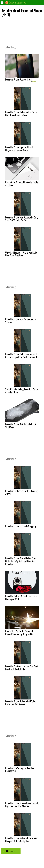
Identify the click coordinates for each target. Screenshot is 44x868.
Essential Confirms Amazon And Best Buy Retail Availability (22, 668)
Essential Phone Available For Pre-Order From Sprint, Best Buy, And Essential (20, 561)
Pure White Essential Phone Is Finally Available (22, 184)
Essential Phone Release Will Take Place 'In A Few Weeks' (20, 703)
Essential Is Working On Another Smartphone (20, 769)
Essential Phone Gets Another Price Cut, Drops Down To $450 (21, 114)
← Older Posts (8, 851)
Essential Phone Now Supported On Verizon (21, 321)
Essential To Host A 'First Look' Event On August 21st (21, 598)
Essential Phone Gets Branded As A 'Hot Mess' (21, 426)
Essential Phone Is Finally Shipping (21, 526)
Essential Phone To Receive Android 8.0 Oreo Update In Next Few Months (22, 356)
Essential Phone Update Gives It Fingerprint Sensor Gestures (19, 149)
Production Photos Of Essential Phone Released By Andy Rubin (19, 633)
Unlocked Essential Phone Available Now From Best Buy (21, 254)
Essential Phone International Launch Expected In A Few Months (22, 804)
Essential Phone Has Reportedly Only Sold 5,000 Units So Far (22, 219)
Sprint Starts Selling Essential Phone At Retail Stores (22, 391)
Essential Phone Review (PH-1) (19, 79)
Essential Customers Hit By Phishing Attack (21, 492)
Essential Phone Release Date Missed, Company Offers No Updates (22, 840)
